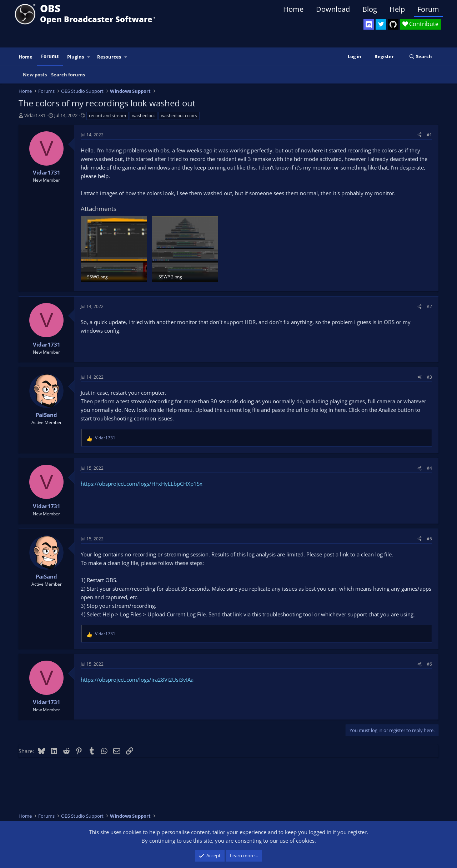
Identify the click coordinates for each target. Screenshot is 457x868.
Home (293, 9)
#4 (429, 468)
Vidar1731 (35, 115)
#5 (429, 539)
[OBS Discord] (369, 24)
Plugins (76, 57)
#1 (429, 135)
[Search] (420, 57)
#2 (429, 306)
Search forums (68, 75)
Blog (370, 9)
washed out (144, 115)
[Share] (420, 135)
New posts (35, 75)
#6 (429, 664)
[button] (89, 57)
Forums (50, 56)
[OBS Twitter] (381, 24)
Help (397, 9)
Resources (109, 57)
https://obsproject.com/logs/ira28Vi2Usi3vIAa (137, 680)
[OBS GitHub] (393, 24)
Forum (428, 9)
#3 (429, 377)
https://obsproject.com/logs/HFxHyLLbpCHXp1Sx (142, 484)
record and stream (107, 115)
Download (333, 9)
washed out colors (179, 115)
